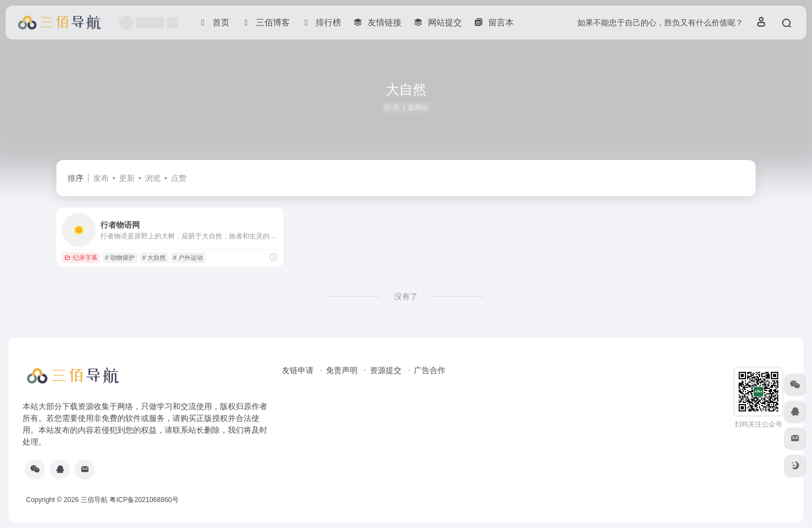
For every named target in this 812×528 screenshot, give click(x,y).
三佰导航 (94, 500)
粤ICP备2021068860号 (144, 500)
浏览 (153, 178)
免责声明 (342, 370)
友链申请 (298, 370)
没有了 (406, 296)
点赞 (179, 178)
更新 (127, 178)
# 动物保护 (120, 258)
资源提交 (386, 370)
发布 (101, 178)
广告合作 (430, 370)
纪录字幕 (81, 258)
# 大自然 (154, 258)
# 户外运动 (188, 258)
